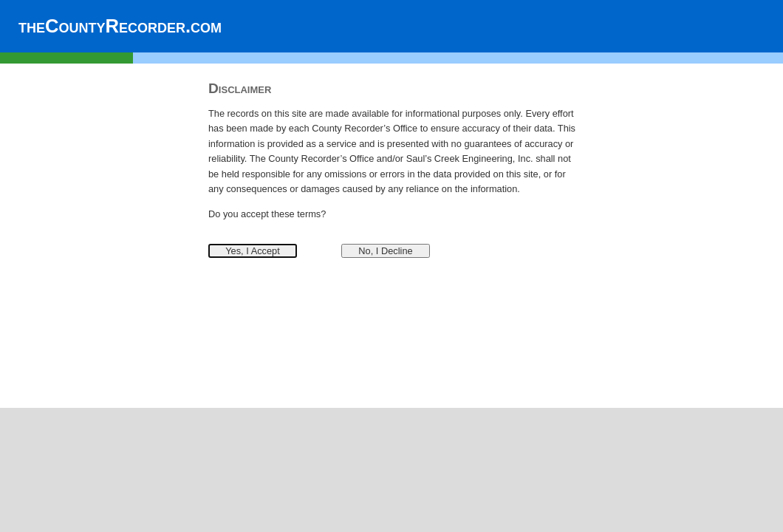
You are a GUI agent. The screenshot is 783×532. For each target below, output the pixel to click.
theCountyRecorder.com (120, 26)
